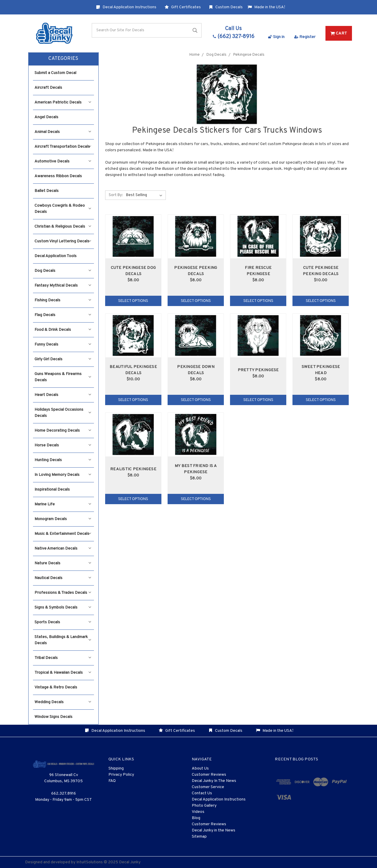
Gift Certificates (183, 7)
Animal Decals (63, 132)
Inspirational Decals (52, 490)
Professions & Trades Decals (63, 593)
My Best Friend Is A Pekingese (196, 469)
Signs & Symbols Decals (63, 608)
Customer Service (208, 787)
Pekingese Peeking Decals (196, 271)
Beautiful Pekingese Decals (133, 370)
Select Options (133, 301)
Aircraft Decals (48, 88)
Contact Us (202, 793)
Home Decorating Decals (63, 431)
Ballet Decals (47, 191)
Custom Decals (226, 7)
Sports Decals (63, 622)
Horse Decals (63, 445)
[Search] (147, 30)
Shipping (116, 768)
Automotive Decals (63, 161)
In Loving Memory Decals (63, 475)
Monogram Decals (63, 519)
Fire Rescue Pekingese (258, 271)
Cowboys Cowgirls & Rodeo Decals (63, 209)
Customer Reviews (209, 775)
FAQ (112, 781)
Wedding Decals (63, 702)
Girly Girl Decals (63, 359)
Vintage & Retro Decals (56, 687)
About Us (200, 768)
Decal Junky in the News (214, 830)
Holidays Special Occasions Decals (63, 413)
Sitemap (199, 837)
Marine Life (63, 504)
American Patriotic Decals (63, 102)
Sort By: (116, 195)
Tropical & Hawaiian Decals (63, 673)
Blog (196, 818)
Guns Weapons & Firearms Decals (63, 377)
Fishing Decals (63, 300)
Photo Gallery (204, 806)
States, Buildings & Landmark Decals (63, 640)
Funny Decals (63, 345)
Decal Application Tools (56, 256)
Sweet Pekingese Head (321, 370)
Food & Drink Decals (63, 330)
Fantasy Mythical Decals (63, 286)
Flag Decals (63, 315)
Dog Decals (63, 271)
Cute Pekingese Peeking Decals (321, 271)
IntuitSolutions (90, 862)
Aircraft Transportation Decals (63, 147)
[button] (64, 59)
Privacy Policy (121, 775)
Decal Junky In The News (214, 781)
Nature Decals (63, 563)
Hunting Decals (63, 460)
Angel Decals (46, 117)
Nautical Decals (63, 578)
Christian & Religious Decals (63, 227)
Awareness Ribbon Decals (58, 176)
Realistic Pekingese (133, 469)
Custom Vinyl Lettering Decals (63, 241)
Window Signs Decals (53, 717)
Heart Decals (63, 395)
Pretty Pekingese (258, 370)
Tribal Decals (63, 658)
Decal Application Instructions (126, 7)
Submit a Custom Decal (55, 73)
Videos (198, 812)
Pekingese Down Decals (196, 370)
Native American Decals (63, 549)
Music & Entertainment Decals (63, 534)
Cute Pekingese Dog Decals (133, 271)
